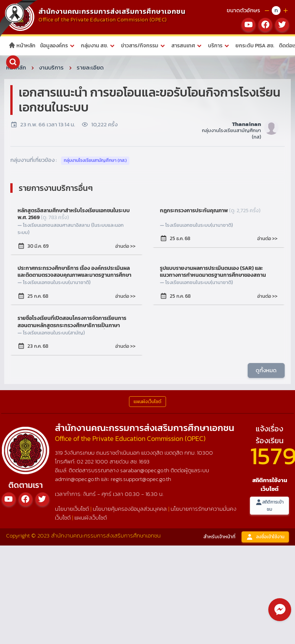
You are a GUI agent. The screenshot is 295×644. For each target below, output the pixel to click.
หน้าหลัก (22, 46)
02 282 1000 (93, 461)
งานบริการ (51, 67)
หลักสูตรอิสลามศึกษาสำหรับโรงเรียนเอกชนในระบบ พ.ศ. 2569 (74, 214)
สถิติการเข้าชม (269, 506)
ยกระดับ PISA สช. (255, 46)
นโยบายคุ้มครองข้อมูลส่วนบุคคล (130, 509)
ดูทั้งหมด (266, 370)
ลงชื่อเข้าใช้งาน (265, 537)
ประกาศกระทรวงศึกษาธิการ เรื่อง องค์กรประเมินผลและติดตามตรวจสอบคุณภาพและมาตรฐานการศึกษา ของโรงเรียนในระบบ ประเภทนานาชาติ (76, 272)
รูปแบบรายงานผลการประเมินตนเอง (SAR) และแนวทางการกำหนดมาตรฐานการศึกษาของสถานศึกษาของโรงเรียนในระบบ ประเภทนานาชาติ (213, 272)
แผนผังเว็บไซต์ (91, 517)
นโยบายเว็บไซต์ (72, 509)
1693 (144, 461)
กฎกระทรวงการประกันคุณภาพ (210, 211)
